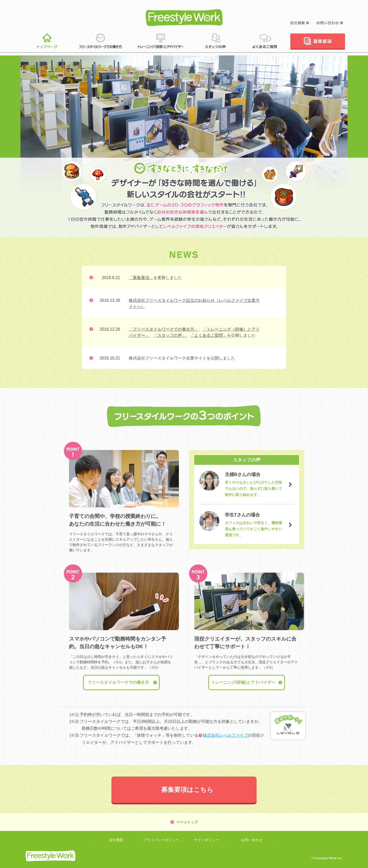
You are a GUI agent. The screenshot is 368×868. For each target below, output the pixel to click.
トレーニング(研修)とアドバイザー (243, 682)
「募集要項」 (141, 278)
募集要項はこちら (187, 790)
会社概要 (116, 840)
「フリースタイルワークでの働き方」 (164, 329)
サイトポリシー (206, 840)
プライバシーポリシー (161, 840)
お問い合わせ (252, 840)
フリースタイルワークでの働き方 (118, 682)
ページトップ (187, 822)
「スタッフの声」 (170, 335)
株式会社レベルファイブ (225, 735)
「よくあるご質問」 (209, 335)
